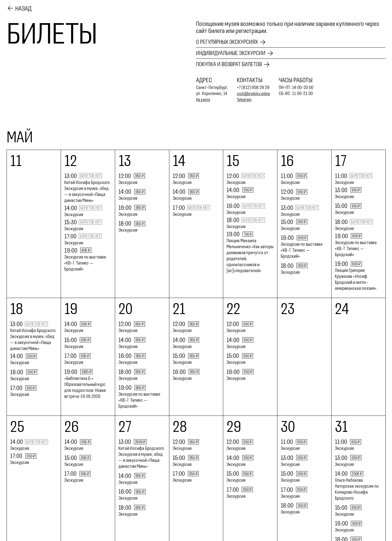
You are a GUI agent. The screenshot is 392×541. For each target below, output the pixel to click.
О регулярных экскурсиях (230, 41)
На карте (204, 100)
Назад (23, 8)
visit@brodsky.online (255, 94)
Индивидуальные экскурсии (234, 53)
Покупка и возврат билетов (232, 64)
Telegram (245, 100)
